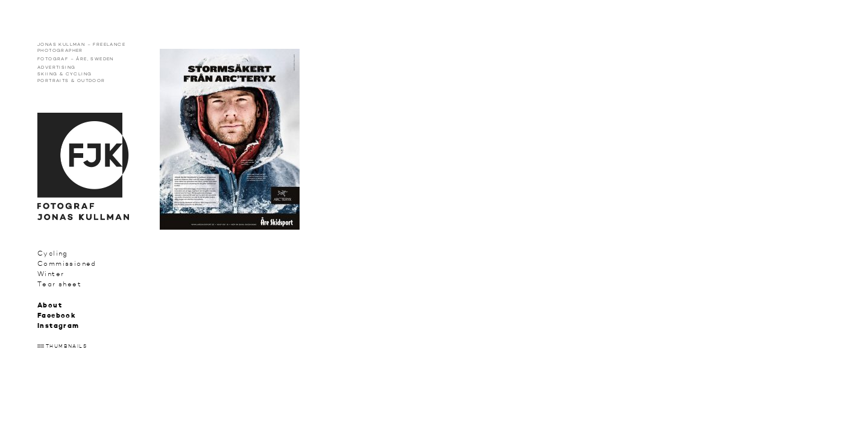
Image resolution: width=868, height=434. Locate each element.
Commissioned (67, 264)
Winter (51, 274)
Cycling (53, 253)
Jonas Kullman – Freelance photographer (81, 47)
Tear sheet (59, 284)
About (50, 306)
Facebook (57, 316)
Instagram (58, 326)
